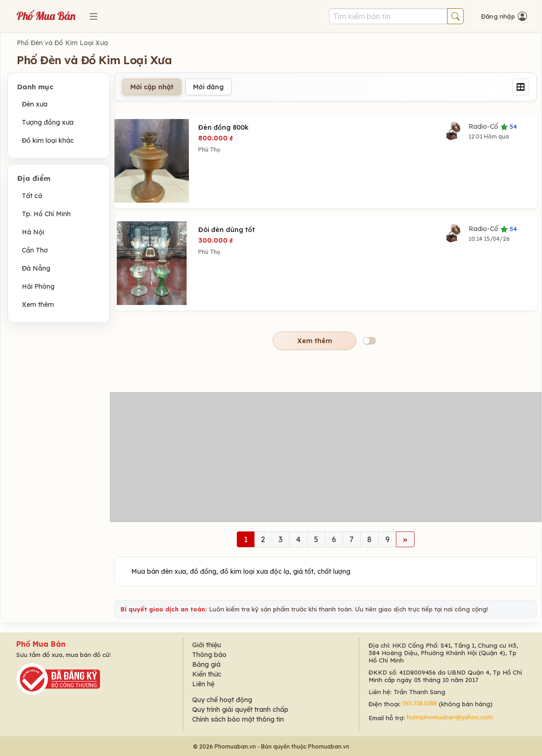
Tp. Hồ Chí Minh (46, 214)
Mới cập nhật (152, 87)
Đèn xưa (35, 104)
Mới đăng (208, 87)
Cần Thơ (35, 250)
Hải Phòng (38, 286)
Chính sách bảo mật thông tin (238, 719)
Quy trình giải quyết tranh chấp (240, 710)
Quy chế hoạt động (222, 700)
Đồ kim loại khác (48, 140)
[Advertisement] (326, 457)
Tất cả (32, 196)
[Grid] (521, 87)
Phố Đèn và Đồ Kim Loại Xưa (62, 43)
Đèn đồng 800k (223, 127)
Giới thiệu (207, 645)
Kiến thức (207, 674)
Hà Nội (33, 232)
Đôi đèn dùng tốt (227, 230)
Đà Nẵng (36, 268)
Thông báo (209, 655)
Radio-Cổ (493, 126)
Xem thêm (38, 305)
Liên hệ (203, 684)
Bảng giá (206, 664)
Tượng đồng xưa (48, 122)
